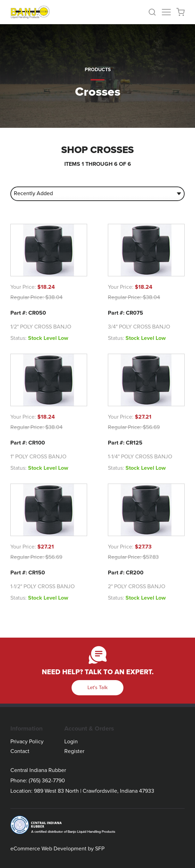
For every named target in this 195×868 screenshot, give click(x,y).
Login (71, 742)
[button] (155, 12)
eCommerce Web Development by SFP (57, 849)
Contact (20, 751)
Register (74, 751)
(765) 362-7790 (47, 781)
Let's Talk (98, 688)
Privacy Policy (27, 742)
